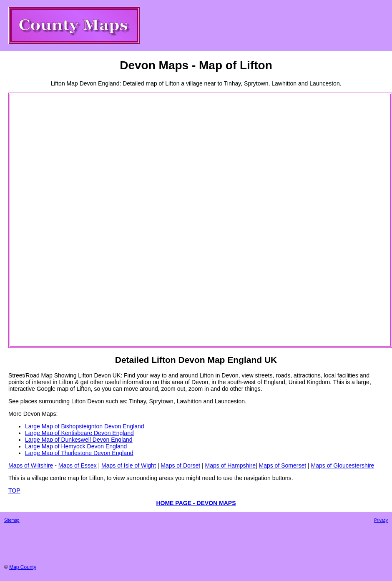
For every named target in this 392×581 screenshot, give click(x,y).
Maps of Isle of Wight (129, 465)
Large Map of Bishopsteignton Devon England (85, 426)
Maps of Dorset (180, 465)
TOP (14, 490)
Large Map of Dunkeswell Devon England (79, 440)
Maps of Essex (78, 465)
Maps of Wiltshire (31, 465)
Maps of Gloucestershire (343, 465)
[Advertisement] (44, 220)
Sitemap (12, 520)
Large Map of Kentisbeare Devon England (79, 433)
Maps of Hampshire (230, 465)
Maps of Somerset (282, 465)
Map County (23, 567)
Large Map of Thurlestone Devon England (79, 453)
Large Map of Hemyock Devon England (76, 446)
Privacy (381, 520)
